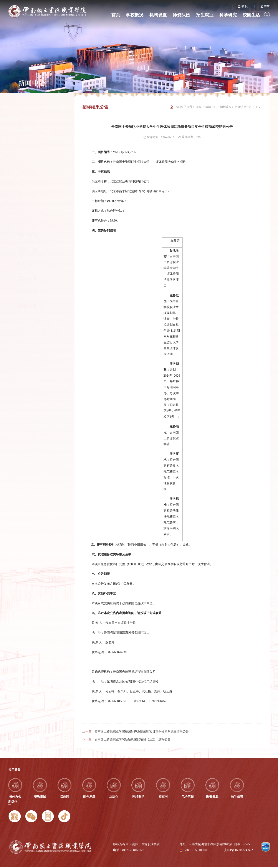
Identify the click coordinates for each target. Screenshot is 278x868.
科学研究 (228, 15)
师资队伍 (181, 15)
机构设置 (158, 15)
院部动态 (28, 134)
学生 (265, 6)
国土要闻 (28, 106)
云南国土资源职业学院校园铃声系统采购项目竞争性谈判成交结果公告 (142, 741)
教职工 (244, 6)
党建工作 (28, 120)
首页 (116, 15)
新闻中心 (211, 107)
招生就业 (205, 15)
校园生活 (251, 15)
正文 (258, 107)
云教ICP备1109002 (196, 851)
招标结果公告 (27, 189)
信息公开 (28, 148)
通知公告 (28, 162)
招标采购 (37, 177)
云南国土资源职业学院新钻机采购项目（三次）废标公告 (132, 749)
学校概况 (135, 15)
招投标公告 (26, 197)
